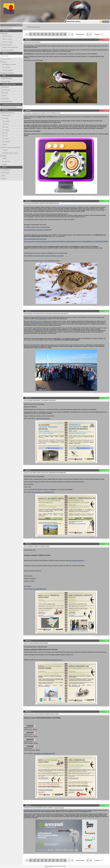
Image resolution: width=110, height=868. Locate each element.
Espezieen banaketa (6, 45)
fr (108, 22)
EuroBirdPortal (42, 319)
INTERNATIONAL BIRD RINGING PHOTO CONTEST (37, 810)
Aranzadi (71, 810)
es (103, 22)
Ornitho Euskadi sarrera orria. (9, 25)
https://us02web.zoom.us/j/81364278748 (35, 589)
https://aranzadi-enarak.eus (77, 560)
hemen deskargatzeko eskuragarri (67, 207)
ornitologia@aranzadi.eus (43, 419)
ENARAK (3, 156)
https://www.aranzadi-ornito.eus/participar (35, 239)
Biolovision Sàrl (49, 866)
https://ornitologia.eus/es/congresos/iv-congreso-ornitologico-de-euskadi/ (44, 256)
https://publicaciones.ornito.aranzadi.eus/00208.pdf (38, 230)
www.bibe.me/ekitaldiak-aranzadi (44, 753)
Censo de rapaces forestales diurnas (10, 147)
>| (65, 34)
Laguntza (3, 62)
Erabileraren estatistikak (7, 73)
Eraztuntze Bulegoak (87, 810)
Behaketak (4, 34)
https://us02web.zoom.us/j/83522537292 (43, 492)
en (106, 22)
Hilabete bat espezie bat (7, 113)
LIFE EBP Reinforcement (36, 323)
